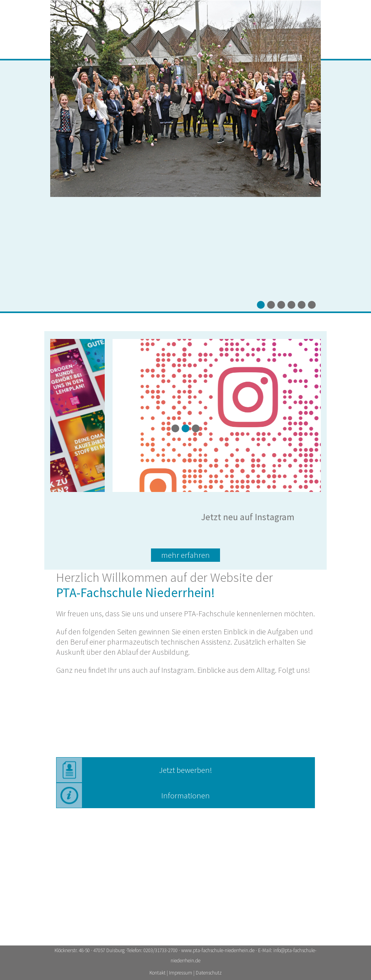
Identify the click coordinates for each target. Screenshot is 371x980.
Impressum (181, 973)
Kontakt (158, 973)
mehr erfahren (185, 555)
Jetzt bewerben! (185, 770)
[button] (261, 305)
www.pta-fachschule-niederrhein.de (218, 950)
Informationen (185, 795)
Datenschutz (209, 973)
